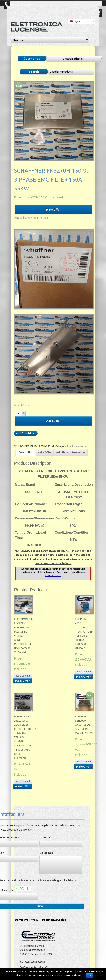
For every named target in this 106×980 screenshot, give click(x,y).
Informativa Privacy (26, 920)
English (75, 21)
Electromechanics (77, 446)
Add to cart (53, 421)
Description (26, 452)
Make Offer (53, 210)
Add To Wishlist (26, 433)
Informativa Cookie (54, 920)
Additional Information (70, 452)
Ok (89, 976)
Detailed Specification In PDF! (31, 218)
